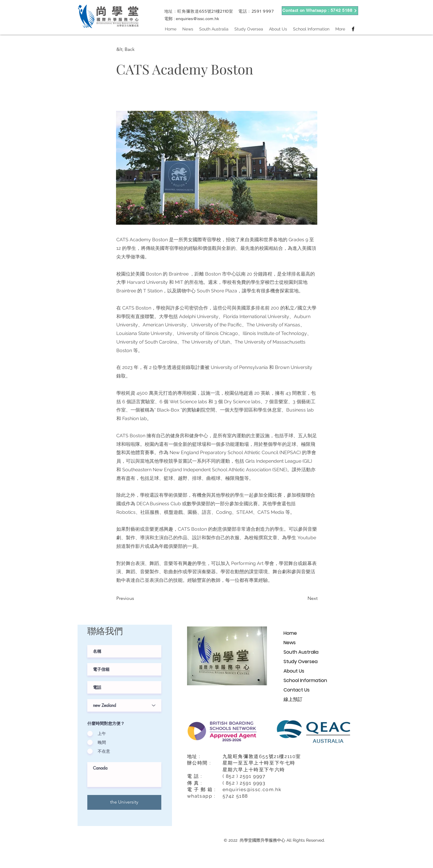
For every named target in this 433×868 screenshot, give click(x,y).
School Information (305, 680)
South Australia (301, 652)
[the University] (124, 802)
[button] (136, 49)
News (290, 643)
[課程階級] (124, 705)
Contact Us (297, 690)
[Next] (303, 598)
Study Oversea (301, 661)
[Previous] (136, 598)
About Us (294, 671)
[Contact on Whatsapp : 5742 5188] (320, 11)
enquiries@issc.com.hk (197, 19)
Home (290, 633)
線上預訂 (293, 699)
